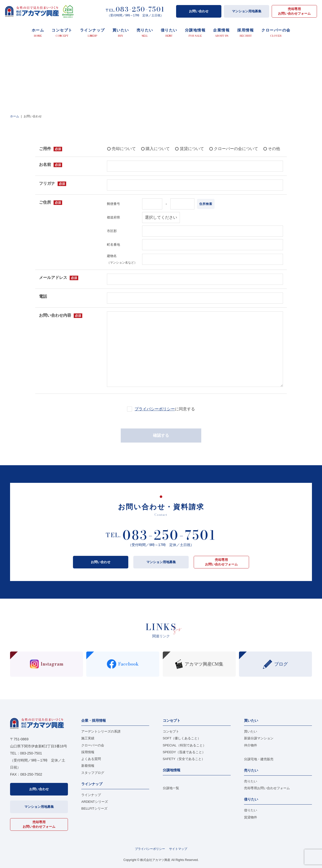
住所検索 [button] (206, 204)
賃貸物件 (251, 817)
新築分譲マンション (259, 738)
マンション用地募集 (247, 11)
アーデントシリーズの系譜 (101, 731)
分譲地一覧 (171, 788)
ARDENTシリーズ (94, 802)
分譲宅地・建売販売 (259, 759)
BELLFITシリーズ (94, 808)
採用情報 (88, 752)
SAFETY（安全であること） (184, 759)
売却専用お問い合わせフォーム (294, 11)
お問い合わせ (199, 11)
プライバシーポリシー (155, 409)
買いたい (251, 731)
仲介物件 (251, 745)
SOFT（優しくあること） (182, 738)
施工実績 (88, 738)
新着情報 (88, 766)
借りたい (251, 810)
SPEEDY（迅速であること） (184, 752)
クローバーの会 (93, 745)
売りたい (251, 781)
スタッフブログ (93, 773)
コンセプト (171, 731)
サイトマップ (178, 849)
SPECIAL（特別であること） (184, 745)
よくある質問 (91, 759)
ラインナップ (91, 795)
